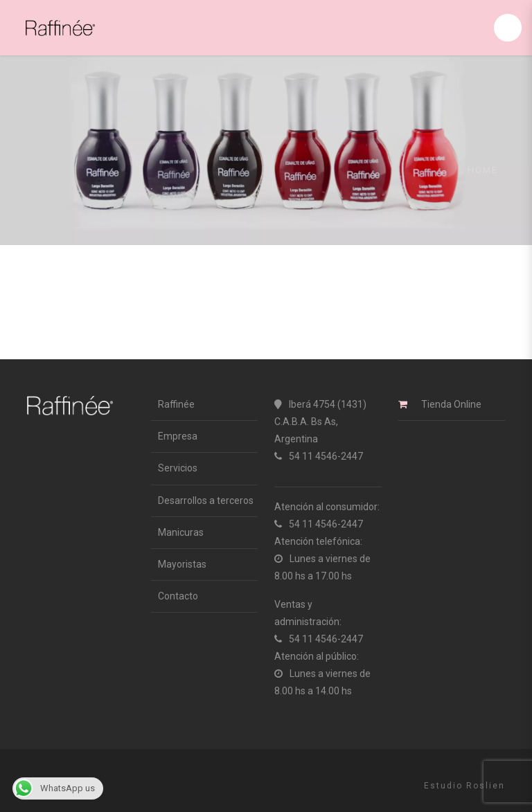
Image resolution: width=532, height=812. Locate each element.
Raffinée (176, 404)
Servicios (178, 468)
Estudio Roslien (464, 786)
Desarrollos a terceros (206, 500)
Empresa (178, 436)
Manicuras (181, 532)
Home (483, 170)
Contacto (178, 596)
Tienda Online (451, 404)
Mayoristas (182, 564)
